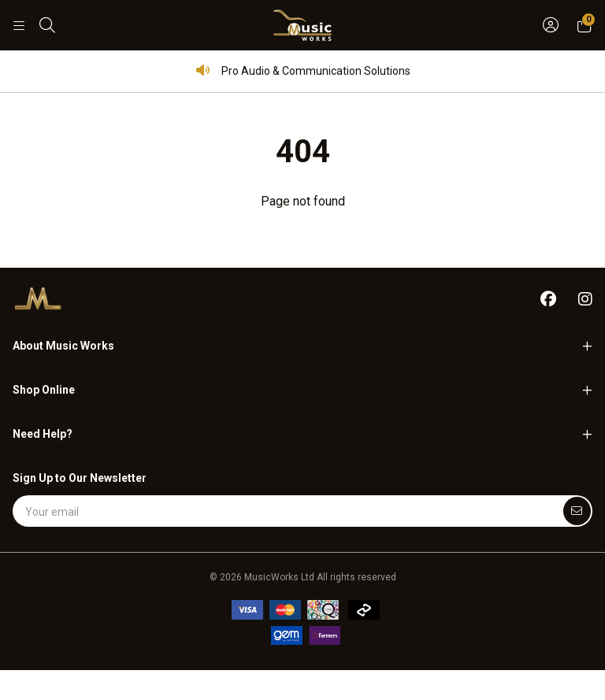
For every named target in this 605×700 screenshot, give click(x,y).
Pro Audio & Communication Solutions (303, 70)
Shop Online (44, 390)
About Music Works (63, 346)
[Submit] (577, 511)
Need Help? (43, 434)
